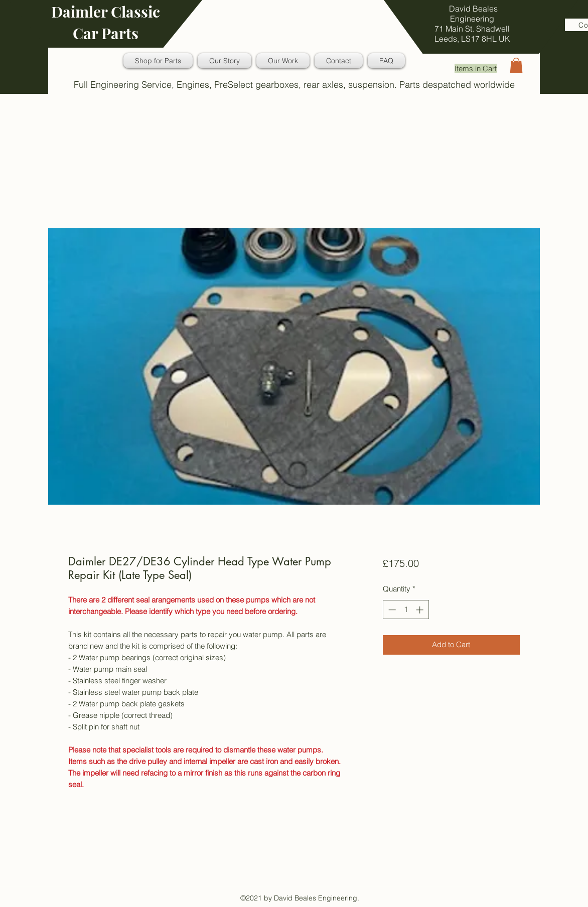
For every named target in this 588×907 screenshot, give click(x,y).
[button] (516, 65)
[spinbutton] (406, 610)
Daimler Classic (106, 12)
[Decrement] (391, 610)
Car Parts (106, 33)
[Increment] (421, 610)
